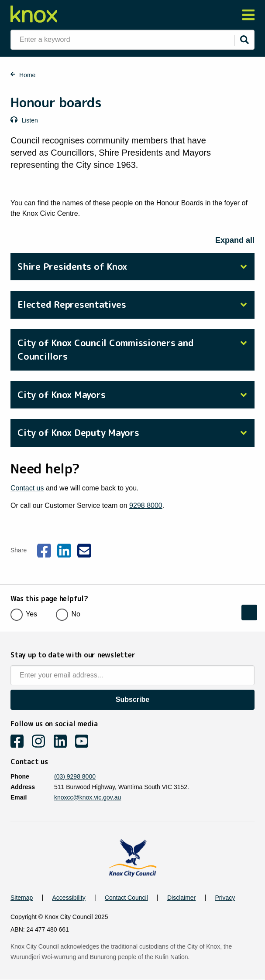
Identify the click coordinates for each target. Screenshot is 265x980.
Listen (29, 120)
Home (27, 75)
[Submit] (244, 40)
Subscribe (132, 699)
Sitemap (22, 898)
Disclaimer (181, 898)
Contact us (27, 488)
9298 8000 (146, 505)
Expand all (235, 240)
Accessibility (69, 898)
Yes (27, 614)
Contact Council (126, 898)
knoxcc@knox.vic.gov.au (88, 797)
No (71, 614)
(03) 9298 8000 (75, 776)
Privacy (225, 898)
